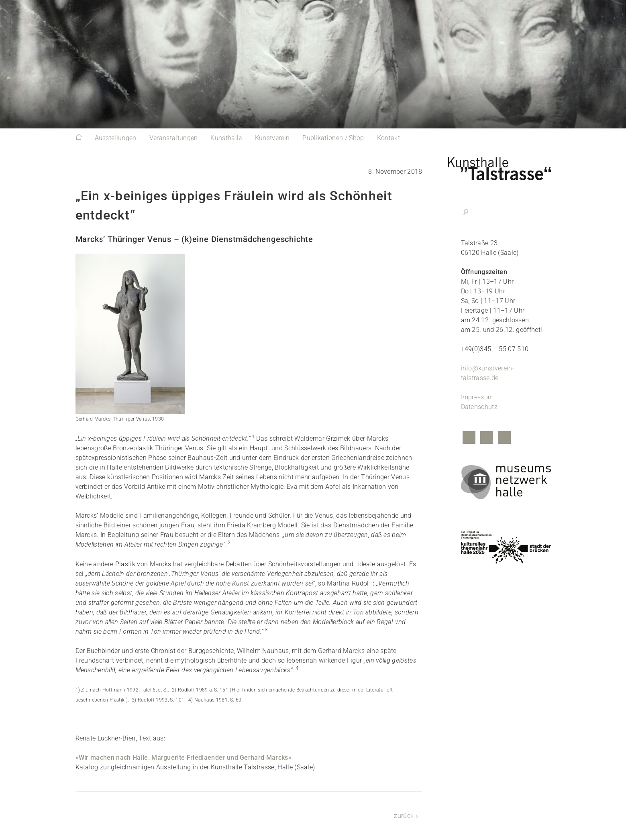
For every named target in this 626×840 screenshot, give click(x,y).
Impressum (477, 397)
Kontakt (388, 138)
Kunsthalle (226, 138)
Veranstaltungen (174, 138)
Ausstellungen (116, 138)
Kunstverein (272, 138)
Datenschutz (479, 407)
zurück (404, 816)
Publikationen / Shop (333, 138)
